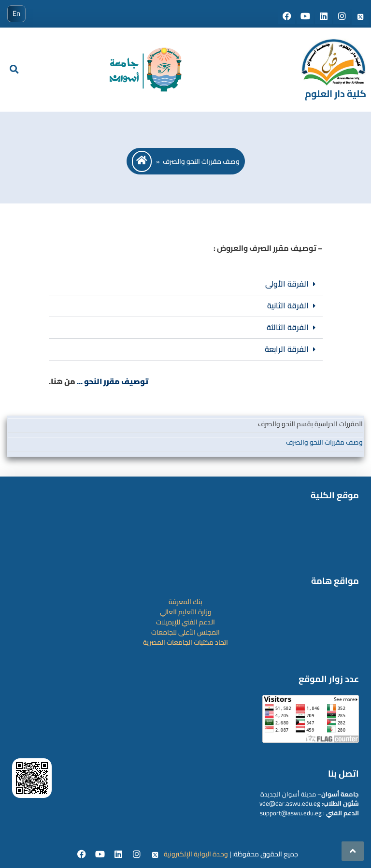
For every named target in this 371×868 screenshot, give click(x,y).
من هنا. (62, 381)
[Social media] (287, 17)
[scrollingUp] (353, 851)
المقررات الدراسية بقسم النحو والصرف (310, 424)
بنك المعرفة (185, 602)
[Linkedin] (119, 855)
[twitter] (155, 855)
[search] (14, 70)
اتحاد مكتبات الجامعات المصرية (185, 642)
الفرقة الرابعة (287, 349)
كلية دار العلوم (335, 94)
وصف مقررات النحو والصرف (324, 442)
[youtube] (101, 855)
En (16, 13)
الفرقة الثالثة (288, 327)
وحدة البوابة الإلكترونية (196, 854)
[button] (186, 284)
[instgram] (138, 855)
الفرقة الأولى (287, 284)
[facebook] (83, 855)
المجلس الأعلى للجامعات (185, 632)
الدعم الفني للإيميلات (185, 622)
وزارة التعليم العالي (186, 612)
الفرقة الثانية (288, 305)
